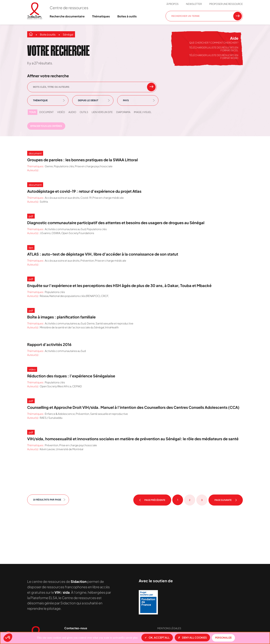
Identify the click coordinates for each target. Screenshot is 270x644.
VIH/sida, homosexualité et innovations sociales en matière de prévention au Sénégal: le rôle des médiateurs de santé (133, 439)
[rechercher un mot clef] (151, 87)
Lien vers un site (102, 112)
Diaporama (123, 112)
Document (46, 112)
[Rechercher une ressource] (238, 16)
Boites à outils (127, 16)
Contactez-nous (76, 628)
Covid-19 (86, 198)
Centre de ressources (69, 8)
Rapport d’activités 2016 (49, 344)
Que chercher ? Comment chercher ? (214, 43)
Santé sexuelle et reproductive (114, 323)
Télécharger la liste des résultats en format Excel (214, 49)
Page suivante (226, 500)
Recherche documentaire (67, 16)
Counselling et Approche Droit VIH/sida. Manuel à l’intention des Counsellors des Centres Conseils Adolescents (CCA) (133, 407)
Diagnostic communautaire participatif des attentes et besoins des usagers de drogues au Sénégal (116, 223)
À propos (172, 4)
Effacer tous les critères (46, 126)
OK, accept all (157, 637)
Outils (84, 112)
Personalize (223, 638)
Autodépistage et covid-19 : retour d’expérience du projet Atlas (84, 191)
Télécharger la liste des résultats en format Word (214, 57)
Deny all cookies (192, 637)
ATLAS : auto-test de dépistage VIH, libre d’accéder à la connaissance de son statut (103, 254)
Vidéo (61, 112)
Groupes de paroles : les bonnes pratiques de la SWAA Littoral (82, 160)
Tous (33, 112)
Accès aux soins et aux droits (62, 198)
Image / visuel (143, 112)
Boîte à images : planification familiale (61, 317)
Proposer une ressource (226, 4)
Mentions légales (169, 628)
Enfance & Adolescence (60, 414)
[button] (8, 638)
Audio (72, 112)
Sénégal (68, 34)
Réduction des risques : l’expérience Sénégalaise (71, 376)
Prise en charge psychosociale (94, 166)
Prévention (87, 260)
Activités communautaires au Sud (65, 229)
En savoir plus (130, 638)
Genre (49, 166)
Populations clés (64, 166)
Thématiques (101, 16)
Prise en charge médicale (108, 198)
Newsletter (194, 4)
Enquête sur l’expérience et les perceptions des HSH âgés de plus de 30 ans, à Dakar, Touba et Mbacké (119, 285)
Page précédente (152, 500)
